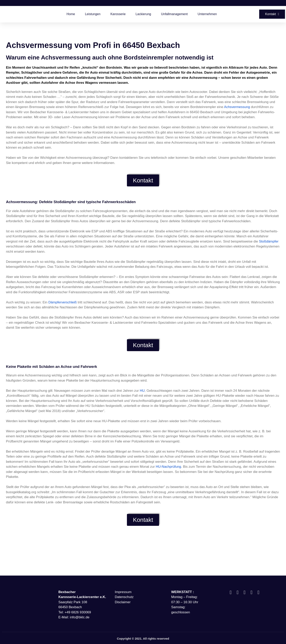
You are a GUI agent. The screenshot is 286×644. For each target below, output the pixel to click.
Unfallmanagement (174, 14)
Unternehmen (207, 14)
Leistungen (93, 14)
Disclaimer (123, 602)
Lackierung (143, 14)
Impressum (123, 592)
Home (71, 14)
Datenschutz (124, 597)
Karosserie (118, 14)
